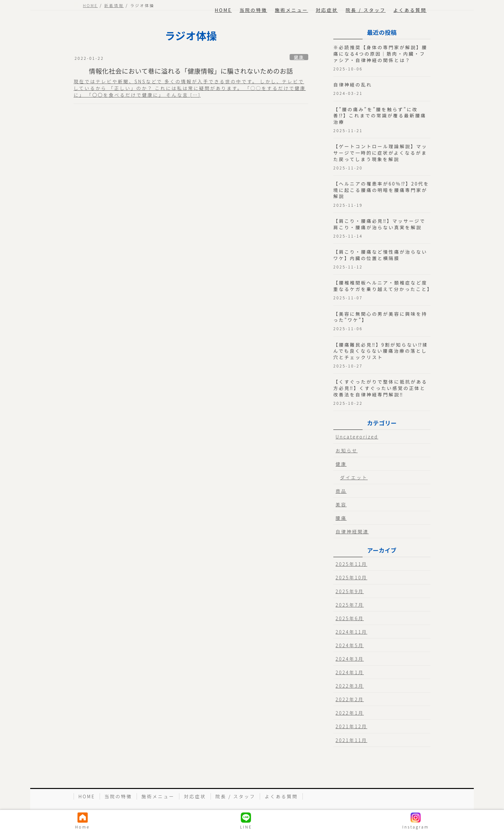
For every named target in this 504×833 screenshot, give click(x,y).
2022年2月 (350, 699)
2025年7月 (350, 605)
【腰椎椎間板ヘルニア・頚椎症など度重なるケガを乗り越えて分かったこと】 (383, 286)
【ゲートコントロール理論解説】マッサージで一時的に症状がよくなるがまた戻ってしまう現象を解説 (380, 153)
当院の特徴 (118, 796)
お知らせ (347, 450)
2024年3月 (350, 659)
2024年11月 (351, 632)
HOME (87, 796)
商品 (341, 491)
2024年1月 (350, 672)
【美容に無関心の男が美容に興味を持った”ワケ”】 (380, 317)
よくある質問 (281, 796)
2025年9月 (350, 591)
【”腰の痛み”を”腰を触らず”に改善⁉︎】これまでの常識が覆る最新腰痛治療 (380, 116)
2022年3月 (350, 686)
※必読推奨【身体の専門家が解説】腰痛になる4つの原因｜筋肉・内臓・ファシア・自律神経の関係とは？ (380, 54)
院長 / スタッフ (235, 796)
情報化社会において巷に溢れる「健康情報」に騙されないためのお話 (191, 71)
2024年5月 (350, 645)
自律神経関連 (352, 531)
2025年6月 (350, 618)
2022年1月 (350, 713)
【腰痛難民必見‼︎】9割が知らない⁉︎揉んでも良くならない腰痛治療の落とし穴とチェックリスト (381, 351)
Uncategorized (357, 437)
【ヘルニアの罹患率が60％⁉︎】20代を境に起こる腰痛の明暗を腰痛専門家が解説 (381, 190)
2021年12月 (351, 726)
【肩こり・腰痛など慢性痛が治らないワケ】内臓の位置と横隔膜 (380, 255)
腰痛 (341, 518)
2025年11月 (351, 564)
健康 (299, 57)
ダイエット (354, 477)
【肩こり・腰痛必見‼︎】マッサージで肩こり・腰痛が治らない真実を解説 (379, 224)
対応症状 (195, 796)
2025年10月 (351, 577)
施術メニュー (158, 796)
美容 (341, 504)
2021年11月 (351, 740)
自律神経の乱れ (353, 85)
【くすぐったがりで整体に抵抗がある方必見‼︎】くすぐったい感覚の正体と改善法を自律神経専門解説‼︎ (380, 388)
